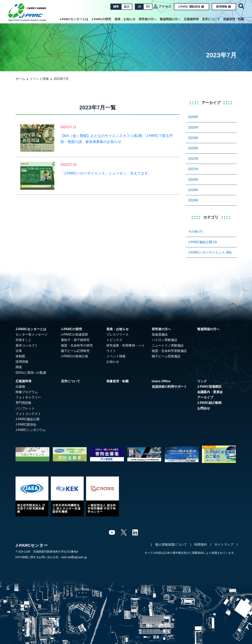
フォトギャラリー (28, 397)
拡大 (127, 7)
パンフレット (25, 408)
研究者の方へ (148, 19)
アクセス (165, 6)
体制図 (20, 356)
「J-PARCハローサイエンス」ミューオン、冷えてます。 (106, 173)
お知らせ (113, 362)
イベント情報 (39, 79)
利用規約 (201, 544)
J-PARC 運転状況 (191, 7)
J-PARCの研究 (101, 19)
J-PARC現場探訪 (209, 387)
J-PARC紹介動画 (209, 403)
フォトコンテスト (28, 414)
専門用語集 (24, 403)
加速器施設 (160, 334)
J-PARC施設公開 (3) (203, 242)
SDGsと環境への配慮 (31, 373)
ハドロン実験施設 (165, 340)
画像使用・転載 (234, 19)
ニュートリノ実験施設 (168, 345)
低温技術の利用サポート (169, 387)
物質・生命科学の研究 (77, 345)
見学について (211, 19)
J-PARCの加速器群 (75, 334)
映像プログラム (27, 392)
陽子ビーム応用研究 (75, 351)
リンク (202, 381)
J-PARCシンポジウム (31, 430)
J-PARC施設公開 (28, 419)
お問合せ (204, 408)
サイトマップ (224, 544)
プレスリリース (118, 334)
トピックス (114, 340)
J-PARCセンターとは (74, 19)
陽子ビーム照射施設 (166, 356)
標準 (116, 7)
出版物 (20, 387)
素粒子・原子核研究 (75, 340)
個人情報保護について (171, 544)
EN (148, 7)
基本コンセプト (27, 345)
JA (139, 7)
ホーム (20, 79)
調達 (19, 367)
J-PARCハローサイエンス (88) (210, 252)
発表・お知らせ (125, 19)
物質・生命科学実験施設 (169, 351)
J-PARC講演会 (26, 425)
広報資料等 (191, 19)
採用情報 (223, 7)
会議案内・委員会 (210, 392)
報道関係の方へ (170, 19)
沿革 (19, 351)
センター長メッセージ (31, 334)
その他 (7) (195, 231)
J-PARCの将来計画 (75, 356)
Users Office (161, 381)
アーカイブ (205, 397)
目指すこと (24, 340)
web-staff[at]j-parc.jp (74, 557)
